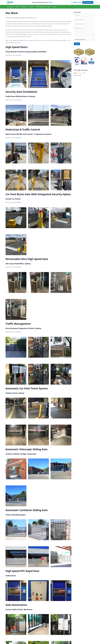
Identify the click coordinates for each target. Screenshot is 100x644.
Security (32, 7)
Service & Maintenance (41, 7)
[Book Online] (88, 2)
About (49, 7)
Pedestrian (25, 7)
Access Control (11, 7)
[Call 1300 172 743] (76, 2)
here (20, 55)
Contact (55, 7)
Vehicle (18, 7)
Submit (77, 44)
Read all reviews (78, 75)
